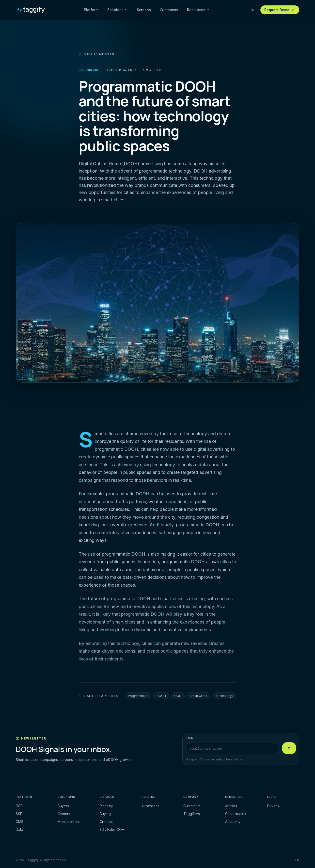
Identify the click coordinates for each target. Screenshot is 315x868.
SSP (19, 814)
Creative (107, 822)
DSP (19, 806)
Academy (233, 822)
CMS (20, 822)
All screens (150, 806)
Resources (198, 10)
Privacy (273, 806)
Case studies (236, 814)
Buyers (63, 806)
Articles (231, 806)
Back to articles (96, 54)
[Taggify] (31, 10)
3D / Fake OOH (112, 829)
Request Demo (280, 10)
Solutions (118, 10)
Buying (105, 814)
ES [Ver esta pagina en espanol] (252, 10)
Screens (144, 10)
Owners (64, 814)
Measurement (69, 822)
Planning (107, 806)
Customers (169, 10)
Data (19, 829)
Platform (91, 10)
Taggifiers (192, 814)
